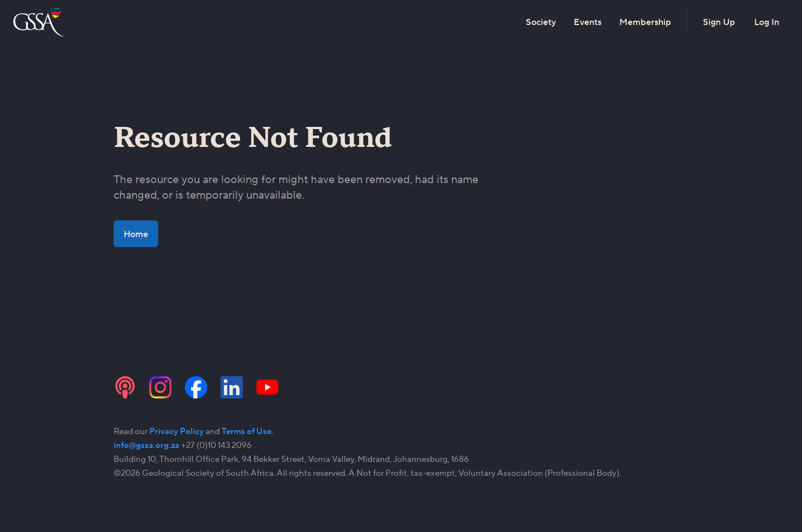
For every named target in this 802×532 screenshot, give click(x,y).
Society (541, 22)
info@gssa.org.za (146, 445)
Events (588, 22)
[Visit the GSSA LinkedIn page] (232, 387)
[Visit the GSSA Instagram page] (160, 387)
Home (136, 233)
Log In (767, 22)
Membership (645, 22)
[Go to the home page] (40, 22)
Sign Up (719, 22)
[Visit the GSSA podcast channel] (125, 387)
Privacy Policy (177, 431)
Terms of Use (246, 431)
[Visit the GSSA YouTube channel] (267, 387)
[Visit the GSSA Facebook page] (196, 387)
